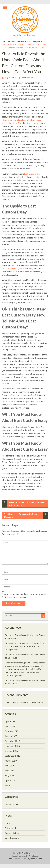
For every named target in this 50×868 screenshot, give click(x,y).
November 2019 (12, 746)
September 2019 (12, 756)
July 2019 (9, 766)
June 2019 (9, 771)
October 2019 (11, 751)
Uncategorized (36, 41)
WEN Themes (36, 859)
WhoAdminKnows (28, 78)
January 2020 (11, 736)
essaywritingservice (17, 268)
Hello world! (37, 702)
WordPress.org (12, 838)
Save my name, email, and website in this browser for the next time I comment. (24, 596)
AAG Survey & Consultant (14, 41)
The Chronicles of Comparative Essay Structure (21, 515)
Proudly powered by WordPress (25, 856)
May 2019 (10, 775)
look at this (29, 174)
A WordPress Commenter (17, 702)
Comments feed (12, 833)
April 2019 (10, 780)
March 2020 (10, 726)
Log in (8, 823)
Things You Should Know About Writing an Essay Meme (26, 504)
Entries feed (10, 828)
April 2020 (10, 721)
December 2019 (12, 741)
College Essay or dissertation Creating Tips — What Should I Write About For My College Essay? (24, 646)
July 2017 (9, 785)
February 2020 (12, 731)
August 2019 (11, 761)
